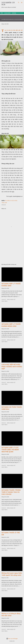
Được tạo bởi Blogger (12, 639)
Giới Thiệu (14, 13)
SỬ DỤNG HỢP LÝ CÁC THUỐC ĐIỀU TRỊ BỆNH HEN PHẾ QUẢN (10, 450)
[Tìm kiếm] (19, 2)
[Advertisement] (12, 252)
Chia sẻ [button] (4, 205)
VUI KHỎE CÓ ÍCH (8, 3)
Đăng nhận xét (11, 300)
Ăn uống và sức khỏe (11, 201)
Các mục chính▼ (8, 13)
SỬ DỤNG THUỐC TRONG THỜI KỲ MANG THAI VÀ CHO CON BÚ (11, 492)
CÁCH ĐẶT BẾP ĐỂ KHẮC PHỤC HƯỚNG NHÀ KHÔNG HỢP (12, 367)
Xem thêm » (5, 301)
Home (2, 13)
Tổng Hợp (4, 203)
